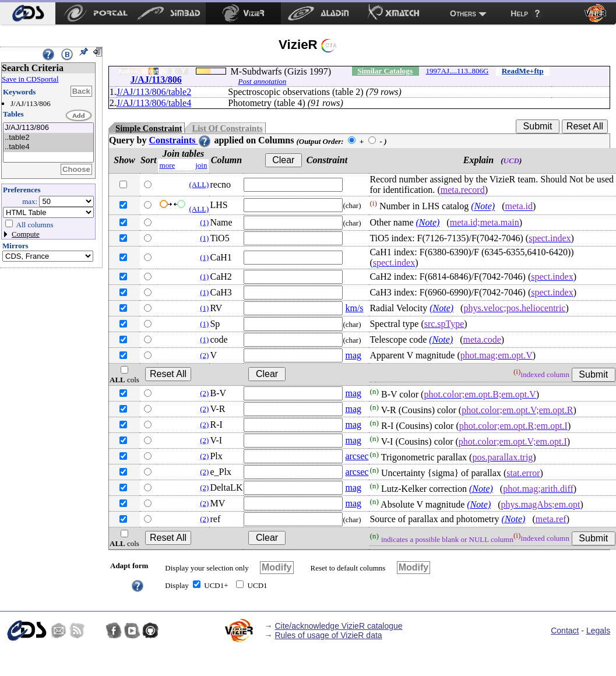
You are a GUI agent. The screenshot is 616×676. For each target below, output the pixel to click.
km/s (354, 308)
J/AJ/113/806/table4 (154, 103)
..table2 (48, 138)
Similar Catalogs (385, 71)
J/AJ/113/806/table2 (154, 92)
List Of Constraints (227, 128)
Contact (565, 631)
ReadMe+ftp (523, 71)
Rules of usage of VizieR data (328, 635)
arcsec (357, 456)
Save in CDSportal (30, 79)
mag (353, 355)
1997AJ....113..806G (457, 71)
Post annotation (263, 81)
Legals (598, 631)
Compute (26, 234)
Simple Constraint (149, 128)
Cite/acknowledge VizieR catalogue (338, 626)
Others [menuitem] (463, 13)
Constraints (180, 140)
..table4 (48, 147)
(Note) (483, 207)
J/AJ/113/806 (48, 128)
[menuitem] (28, 13)
